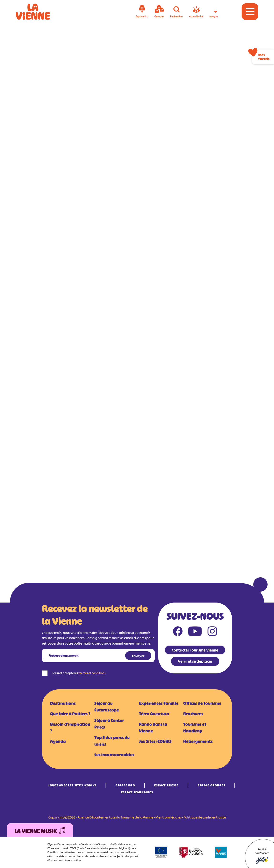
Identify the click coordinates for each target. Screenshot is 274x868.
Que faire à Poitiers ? (70, 714)
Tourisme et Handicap (195, 728)
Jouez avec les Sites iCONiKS (72, 785)
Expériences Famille (159, 703)
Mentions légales (168, 817)
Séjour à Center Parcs (109, 724)
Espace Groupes (212, 785)
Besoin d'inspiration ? (70, 728)
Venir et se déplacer (195, 661)
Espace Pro (125, 785)
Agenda (58, 741)
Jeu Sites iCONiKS (155, 741)
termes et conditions (92, 673)
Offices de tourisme (202, 703)
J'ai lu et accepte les (79, 673)
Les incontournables (114, 755)
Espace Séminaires (137, 792)
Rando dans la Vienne (153, 728)
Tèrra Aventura (154, 714)
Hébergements (198, 741)
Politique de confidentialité (205, 817)
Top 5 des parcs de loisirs (112, 741)
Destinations (63, 703)
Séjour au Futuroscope (107, 707)
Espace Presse (166, 785)
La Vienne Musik (40, 831)
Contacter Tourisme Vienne (195, 650)
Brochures (193, 714)
